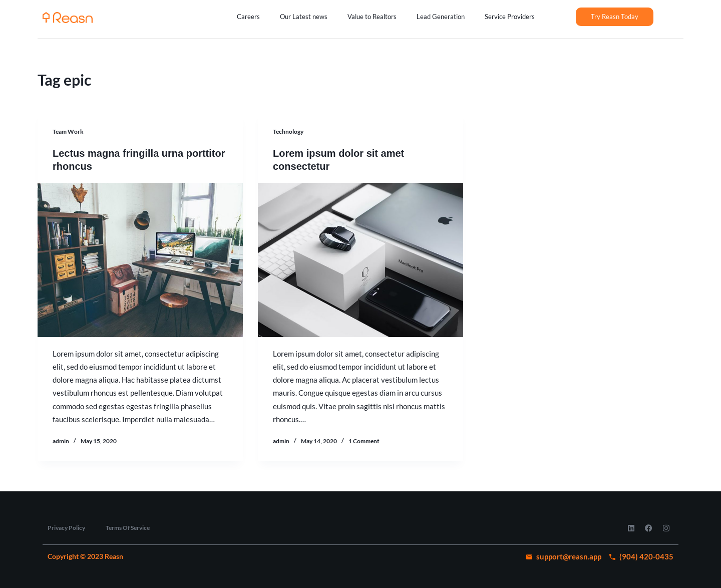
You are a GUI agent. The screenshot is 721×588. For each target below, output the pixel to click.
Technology (288, 131)
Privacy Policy (66, 528)
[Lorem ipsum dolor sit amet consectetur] (360, 260)
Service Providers (510, 17)
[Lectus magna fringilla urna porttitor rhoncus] (140, 260)
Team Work (68, 131)
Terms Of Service (128, 528)
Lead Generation (441, 17)
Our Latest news (304, 17)
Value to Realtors (372, 17)
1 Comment (364, 441)
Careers (248, 17)
